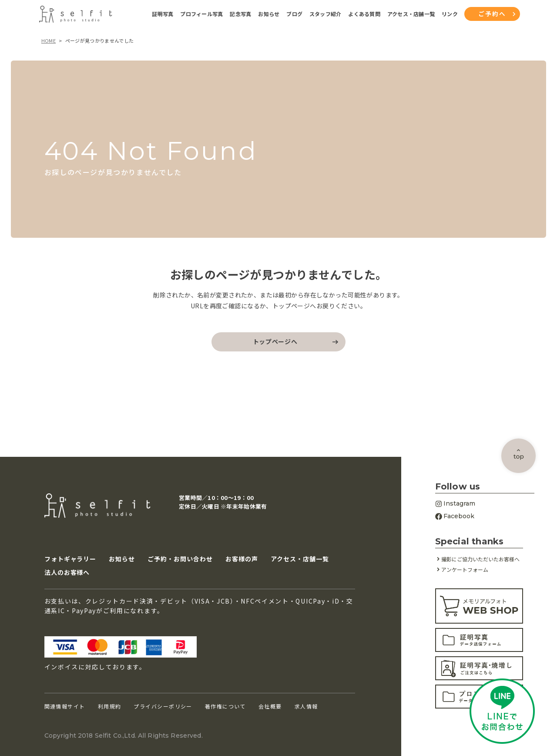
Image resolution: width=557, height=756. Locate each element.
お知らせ (269, 14)
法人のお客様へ (67, 572)
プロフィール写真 (201, 14)
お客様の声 (242, 558)
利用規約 (110, 706)
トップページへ (275, 341)
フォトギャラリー (70, 558)
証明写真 (163, 14)
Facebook (455, 516)
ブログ (294, 14)
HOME (49, 40)
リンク (450, 14)
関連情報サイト (65, 706)
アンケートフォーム (465, 569)
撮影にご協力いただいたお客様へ (480, 559)
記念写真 (240, 14)
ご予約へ (492, 13)
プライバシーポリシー (163, 706)
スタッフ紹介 (325, 14)
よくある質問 (364, 14)
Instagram (455, 503)
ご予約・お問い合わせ (180, 558)
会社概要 (270, 706)
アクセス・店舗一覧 (411, 14)
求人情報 (306, 706)
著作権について (225, 706)
